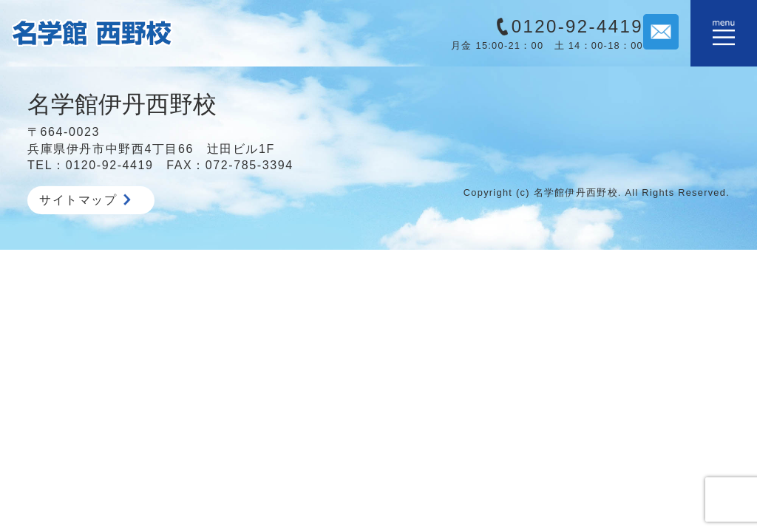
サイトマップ (85, 200)
